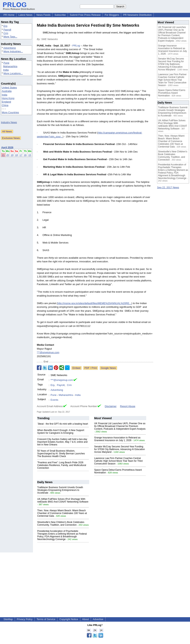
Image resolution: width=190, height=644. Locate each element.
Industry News (9, 122)
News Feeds (43, 15)
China (5, 105)
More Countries (10, 112)
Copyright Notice (69, 619)
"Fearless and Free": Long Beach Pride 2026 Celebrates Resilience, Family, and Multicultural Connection (62, 465)
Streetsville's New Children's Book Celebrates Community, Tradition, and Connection (61, 524)
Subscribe (60, 15)
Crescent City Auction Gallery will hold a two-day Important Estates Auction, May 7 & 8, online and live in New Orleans (62, 442)
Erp (5, 26)
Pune (6, 63)
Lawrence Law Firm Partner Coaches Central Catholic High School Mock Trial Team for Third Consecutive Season (118, 461)
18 (16, 155)
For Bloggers (112, 15)
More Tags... (10, 37)
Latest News (25, 15)
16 (25, 155)
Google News (108, 368)
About (85, 619)
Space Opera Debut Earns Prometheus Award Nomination (172, 93)
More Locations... (13, 73)
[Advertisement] (131, 67)
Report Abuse (128, 406)
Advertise (98, 619)
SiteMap (8, 619)
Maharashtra (10, 66)
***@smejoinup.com (48, 352)
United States (9, 88)
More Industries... (13, 51)
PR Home (9, 15)
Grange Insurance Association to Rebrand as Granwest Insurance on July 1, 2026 (117, 439)
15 (30, 155)
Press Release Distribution (19, 8)
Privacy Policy (25, 619)
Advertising (9, 48)
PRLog (76, 46)
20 (8, 155)
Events (54, 400)
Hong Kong (8, 98)
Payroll (7, 30)
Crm (6, 33)
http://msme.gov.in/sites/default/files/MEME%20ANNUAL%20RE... (94, 303)
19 (12, 155)
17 (21, 155)
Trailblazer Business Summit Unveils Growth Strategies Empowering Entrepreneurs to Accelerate (60, 490)
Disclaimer (111, 406)
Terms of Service (46, 619)
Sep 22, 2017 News (168, 187)
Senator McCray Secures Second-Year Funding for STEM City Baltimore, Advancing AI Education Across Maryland (120, 449)
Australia (7, 91)
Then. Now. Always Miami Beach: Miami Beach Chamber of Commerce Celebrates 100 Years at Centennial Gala (62, 513)
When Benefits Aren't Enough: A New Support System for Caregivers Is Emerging (61, 432)
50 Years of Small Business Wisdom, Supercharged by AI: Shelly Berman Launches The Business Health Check (61, 454)
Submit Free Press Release (85, 15)
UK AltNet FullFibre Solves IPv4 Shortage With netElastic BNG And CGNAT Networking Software (63, 500)
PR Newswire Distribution (137, 15)
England (6, 102)
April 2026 (7, 147)
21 (3, 155)
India (6, 70)
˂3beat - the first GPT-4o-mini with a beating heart (63, 424)
